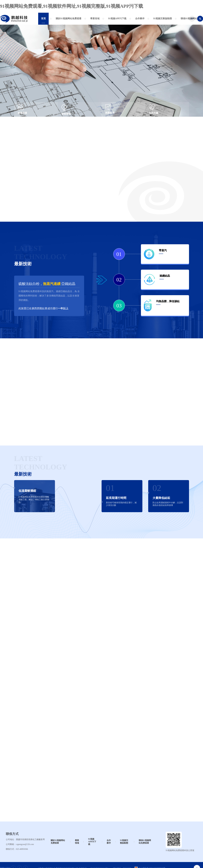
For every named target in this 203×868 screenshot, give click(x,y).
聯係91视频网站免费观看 (145, 842)
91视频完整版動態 (162, 20)
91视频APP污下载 (117, 20)
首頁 (43, 20)
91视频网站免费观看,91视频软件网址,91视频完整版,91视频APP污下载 (72, 6)
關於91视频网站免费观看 (68, 20)
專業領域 (94, 20)
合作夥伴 (139, 20)
